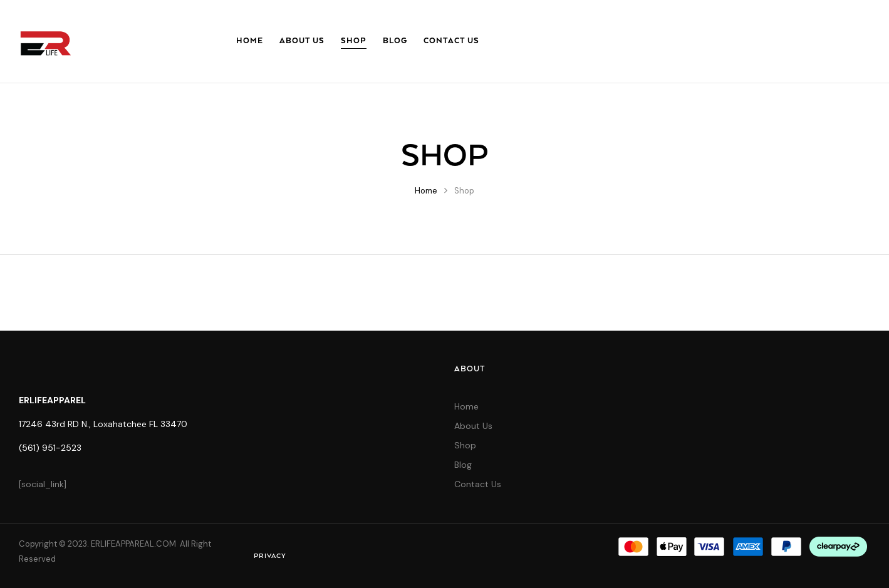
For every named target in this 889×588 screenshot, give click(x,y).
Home (426, 191)
